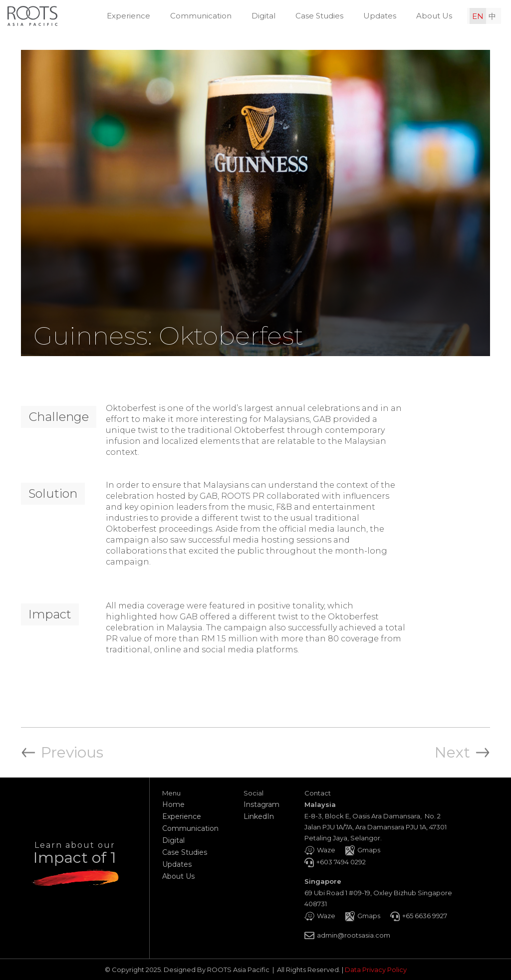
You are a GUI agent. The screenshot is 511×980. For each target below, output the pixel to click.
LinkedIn (259, 816)
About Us (434, 16)
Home (173, 804)
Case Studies (319, 16)
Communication (201, 16)
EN (478, 16)
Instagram (261, 804)
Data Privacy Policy (376, 970)
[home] (32, 16)
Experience (128, 16)
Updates (380, 16)
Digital (263, 16)
